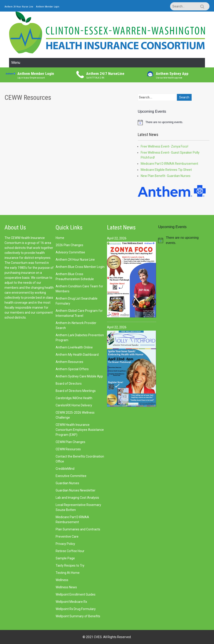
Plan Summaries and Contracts (78, 529)
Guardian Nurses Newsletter (76, 490)
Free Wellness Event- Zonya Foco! (164, 146)
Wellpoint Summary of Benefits (78, 616)
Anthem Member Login (48, 7)
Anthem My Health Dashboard (77, 355)
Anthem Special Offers (72, 369)
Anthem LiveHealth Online (74, 347)
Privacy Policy (65, 544)
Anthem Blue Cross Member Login (80, 267)
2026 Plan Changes (69, 245)
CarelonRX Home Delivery (74, 405)
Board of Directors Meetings (76, 391)
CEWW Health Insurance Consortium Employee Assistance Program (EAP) (80, 430)
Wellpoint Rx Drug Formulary (76, 609)
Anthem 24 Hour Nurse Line (19, 7)
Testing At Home (68, 573)
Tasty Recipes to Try (70, 565)
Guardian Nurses (67, 483)
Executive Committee (71, 476)
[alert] (174, 122)
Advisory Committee (70, 252)
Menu (16, 63)
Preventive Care (67, 537)
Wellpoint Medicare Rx (71, 602)
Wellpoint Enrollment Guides (76, 594)
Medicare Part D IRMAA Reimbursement (169, 164)
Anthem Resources (69, 362)
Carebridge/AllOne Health (74, 398)
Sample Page (65, 558)
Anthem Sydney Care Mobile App (79, 376)
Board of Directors (69, 384)
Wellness (62, 580)
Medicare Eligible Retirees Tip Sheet (166, 170)
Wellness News (66, 587)
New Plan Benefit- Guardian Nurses (166, 176)
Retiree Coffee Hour (70, 551)
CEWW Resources (68, 449)
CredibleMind (65, 469)
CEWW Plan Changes (70, 442)
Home (60, 238)
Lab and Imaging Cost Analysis (77, 498)
